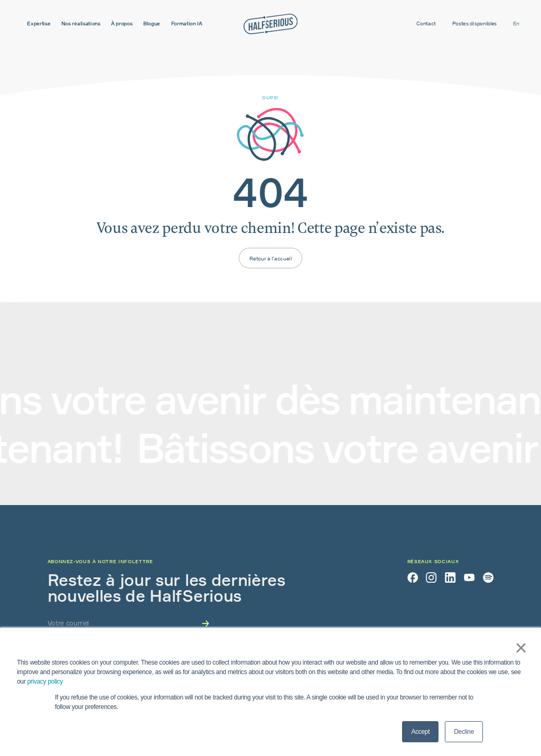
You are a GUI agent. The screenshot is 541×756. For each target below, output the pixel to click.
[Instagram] (431, 577)
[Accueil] (270, 24)
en (516, 23)
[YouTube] (469, 577)
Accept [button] (420, 732)
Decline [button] (464, 732)
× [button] (517, 648)
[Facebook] (413, 577)
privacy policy (45, 682)
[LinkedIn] (450, 577)
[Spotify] (488, 577)
